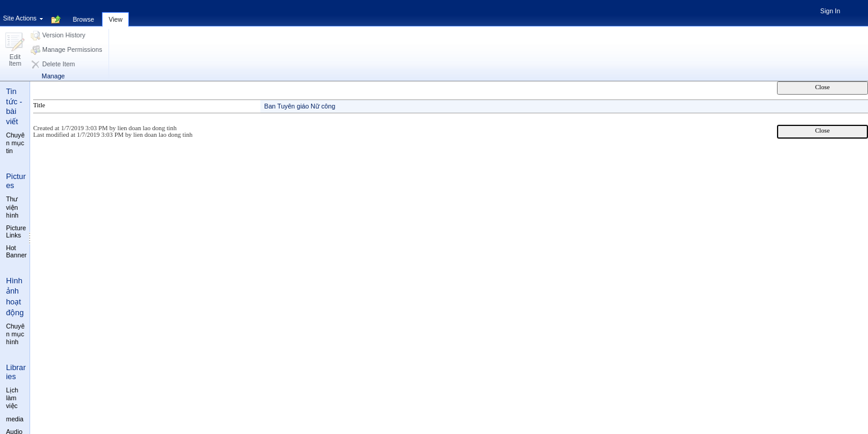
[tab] (84, 13)
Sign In (830, 11)
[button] (15, 50)
